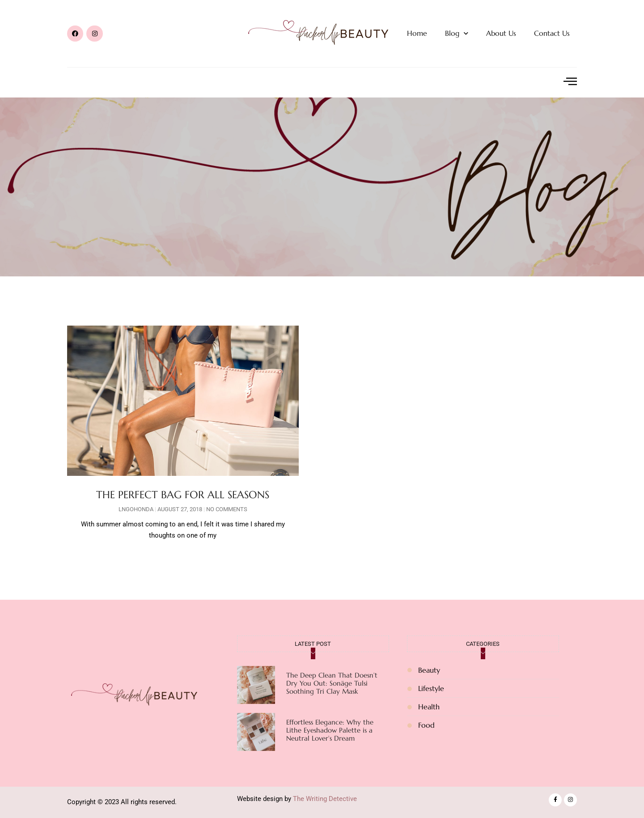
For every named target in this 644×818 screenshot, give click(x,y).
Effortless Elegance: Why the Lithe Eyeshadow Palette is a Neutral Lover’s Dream (330, 730)
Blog (457, 33)
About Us (501, 33)
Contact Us (552, 33)
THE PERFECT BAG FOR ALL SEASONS (183, 495)
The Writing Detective (325, 799)
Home (417, 33)
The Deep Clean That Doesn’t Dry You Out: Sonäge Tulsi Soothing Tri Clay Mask (332, 683)
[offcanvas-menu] (570, 82)
